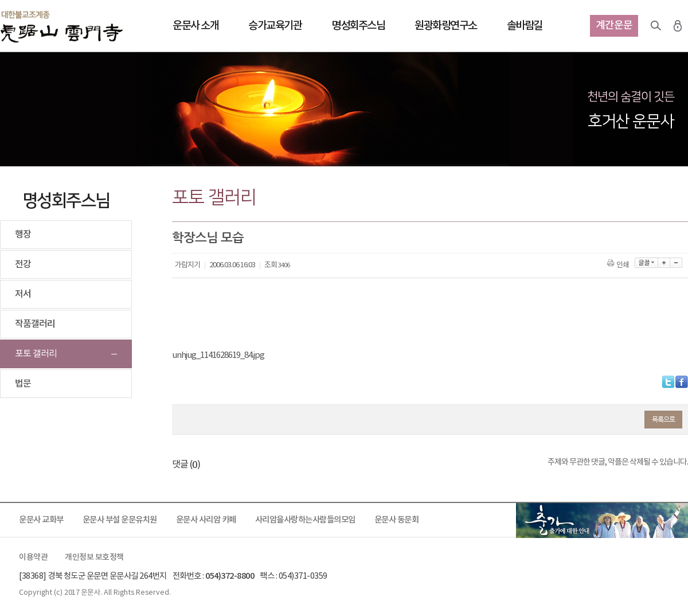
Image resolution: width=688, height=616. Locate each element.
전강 (23, 264)
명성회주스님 (358, 26)
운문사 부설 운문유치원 (120, 520)
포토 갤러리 (36, 354)
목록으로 (663, 419)
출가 (602, 520)
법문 (23, 384)
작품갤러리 (35, 324)
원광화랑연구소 (446, 26)
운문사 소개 (196, 26)
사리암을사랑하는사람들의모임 (305, 520)
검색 (656, 26)
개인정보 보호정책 (94, 557)
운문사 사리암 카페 (206, 520)
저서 (23, 294)
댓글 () (186, 465)
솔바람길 (525, 26)
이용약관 (33, 557)
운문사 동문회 (397, 520)
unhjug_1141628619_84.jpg (218, 355)
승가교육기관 (275, 26)
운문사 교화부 (41, 520)
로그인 (678, 26)
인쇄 (619, 265)
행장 (23, 235)
